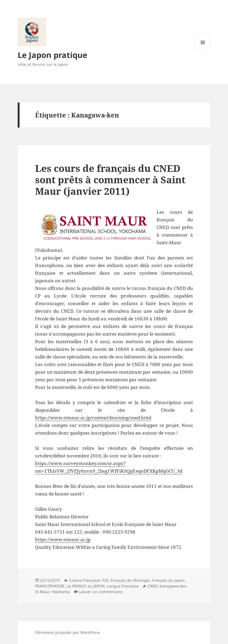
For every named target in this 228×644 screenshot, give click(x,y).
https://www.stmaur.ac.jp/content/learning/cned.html (93, 418)
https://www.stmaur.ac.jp (63, 539)
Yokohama (61, 592)
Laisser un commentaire (101, 592)
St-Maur (42, 592)
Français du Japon (168, 580)
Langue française (123, 586)
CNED (152, 586)
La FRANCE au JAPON (86, 586)
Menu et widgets (203, 50)
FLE (105, 580)
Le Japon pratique (52, 55)
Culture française (85, 580)
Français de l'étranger (130, 580)
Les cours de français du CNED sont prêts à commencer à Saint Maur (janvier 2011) (110, 180)
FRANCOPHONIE (50, 586)
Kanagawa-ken (173, 586)
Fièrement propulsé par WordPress (68, 632)
